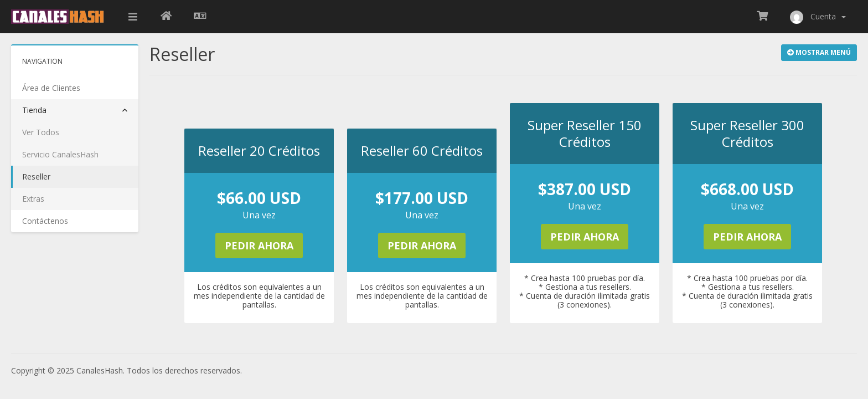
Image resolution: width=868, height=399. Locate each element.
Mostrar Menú (819, 52)
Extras (33, 199)
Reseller (36, 177)
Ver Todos (41, 132)
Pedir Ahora (259, 245)
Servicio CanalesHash (60, 154)
